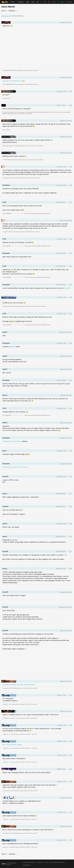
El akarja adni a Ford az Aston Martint (15, 467)
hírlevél (54, 2)
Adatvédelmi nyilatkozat (29, 862)
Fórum (46, 862)
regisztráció (70, 2)
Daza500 (5, 476)
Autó (33, 2)
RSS (49, 2)
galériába (12, 347)
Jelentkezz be (6, 16)
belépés (63, 2)
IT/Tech (13, 2)
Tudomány (20, 2)
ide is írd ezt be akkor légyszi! (12, 745)
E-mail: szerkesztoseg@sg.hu (57, 862)
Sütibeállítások (27, 865)
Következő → (13, 11)
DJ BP (4, 202)
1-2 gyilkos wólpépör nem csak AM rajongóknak (19, 685)
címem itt (67, 288)
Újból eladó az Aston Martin (12, 441)
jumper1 (5, 332)
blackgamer (6, 185)
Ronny (4, 451)
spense (5, 494)
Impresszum (40, 862)
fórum (45, 2)
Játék (28, 2)
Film (38, 2)
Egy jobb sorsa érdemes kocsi (12, 81)
